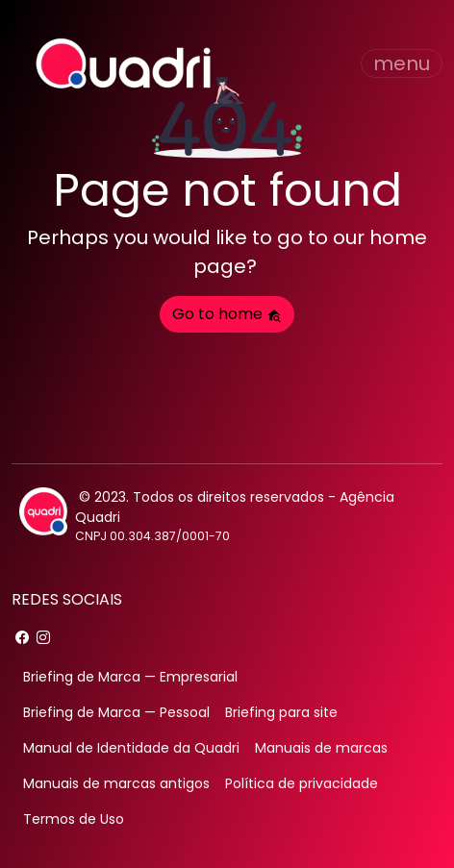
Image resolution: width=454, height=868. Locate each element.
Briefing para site (281, 712)
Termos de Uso (74, 819)
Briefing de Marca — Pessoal (116, 712)
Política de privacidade (302, 783)
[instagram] (43, 638)
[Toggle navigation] (402, 63)
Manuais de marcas (321, 748)
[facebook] (22, 638)
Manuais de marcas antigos (116, 783)
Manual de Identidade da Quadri (131, 748)
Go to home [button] (227, 314)
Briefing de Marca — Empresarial (130, 677)
